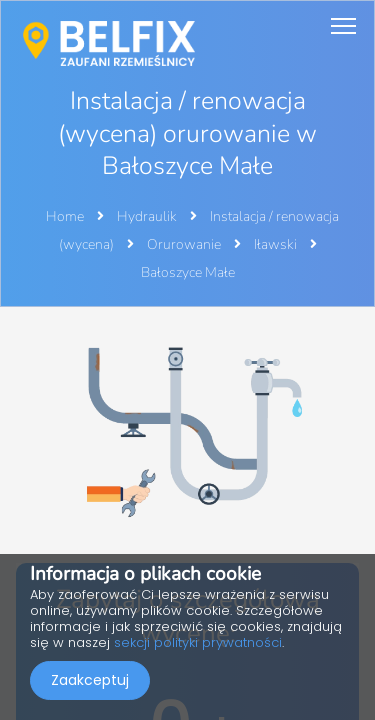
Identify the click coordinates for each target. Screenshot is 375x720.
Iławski (277, 244)
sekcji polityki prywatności (198, 642)
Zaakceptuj (90, 680)
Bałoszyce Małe (188, 272)
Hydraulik (148, 216)
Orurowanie (185, 244)
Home (65, 216)
